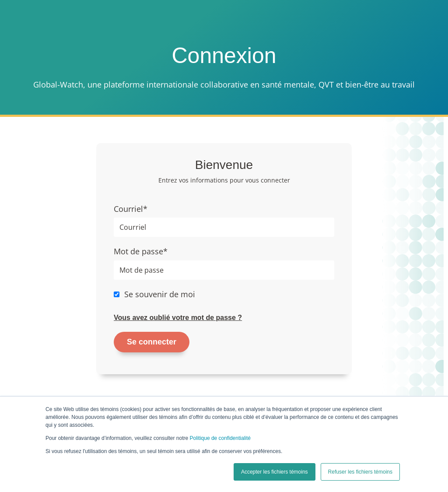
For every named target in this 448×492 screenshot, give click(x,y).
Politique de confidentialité (220, 438)
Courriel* (131, 209)
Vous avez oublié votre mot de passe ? (178, 318)
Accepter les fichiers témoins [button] (275, 472)
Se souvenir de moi (160, 294)
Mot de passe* (141, 251)
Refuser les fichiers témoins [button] (360, 472)
